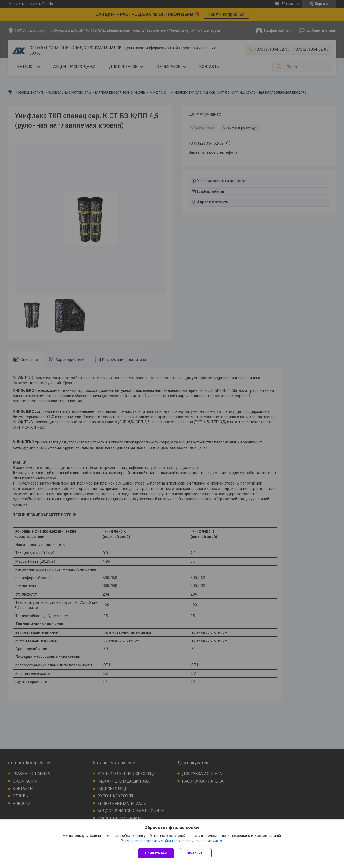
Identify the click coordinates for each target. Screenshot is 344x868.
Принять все (156, 853)
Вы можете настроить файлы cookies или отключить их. (170, 841)
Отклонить (196, 853)
